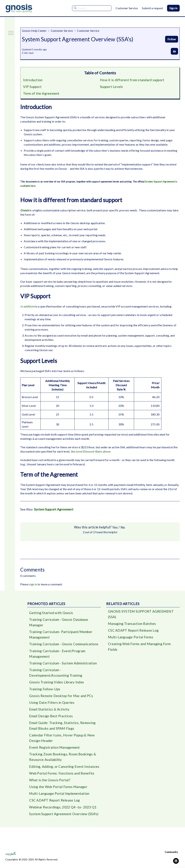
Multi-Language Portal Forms (131, 638)
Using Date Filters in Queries (52, 705)
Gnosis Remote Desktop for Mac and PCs (61, 698)
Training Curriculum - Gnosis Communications (64, 645)
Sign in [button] (173, 8)
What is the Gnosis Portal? (50, 784)
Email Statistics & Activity (50, 712)
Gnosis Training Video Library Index (57, 684)
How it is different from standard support (132, 80)
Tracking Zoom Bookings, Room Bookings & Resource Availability (63, 761)
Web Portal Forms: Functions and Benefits (62, 777)
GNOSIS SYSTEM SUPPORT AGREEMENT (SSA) (142, 615)
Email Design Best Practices (51, 719)
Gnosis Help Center (34, 31)
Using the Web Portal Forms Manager (59, 791)
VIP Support (32, 87)
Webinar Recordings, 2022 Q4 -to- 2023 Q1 (63, 812)
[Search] (92, 8)
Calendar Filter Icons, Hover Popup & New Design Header (62, 741)
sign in (33, 585)
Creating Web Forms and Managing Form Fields (140, 648)
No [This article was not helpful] (123, 528)
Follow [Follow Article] (172, 39)
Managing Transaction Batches (132, 624)
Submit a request (152, 8)
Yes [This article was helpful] (115, 528)
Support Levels (112, 87)
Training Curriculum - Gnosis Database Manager (59, 623)
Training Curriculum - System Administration (63, 665)
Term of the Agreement (42, 94)
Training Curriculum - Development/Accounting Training (56, 675)
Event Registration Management (55, 751)
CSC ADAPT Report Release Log (55, 805)
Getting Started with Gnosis (51, 613)
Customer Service (127, 8)
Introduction (33, 80)
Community (171, 852)
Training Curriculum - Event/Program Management (58, 655)
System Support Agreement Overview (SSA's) (64, 819)
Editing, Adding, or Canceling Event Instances (64, 771)
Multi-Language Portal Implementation (60, 798)
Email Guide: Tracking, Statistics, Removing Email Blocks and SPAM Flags (63, 729)
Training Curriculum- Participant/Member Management (61, 636)
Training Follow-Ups (45, 691)
